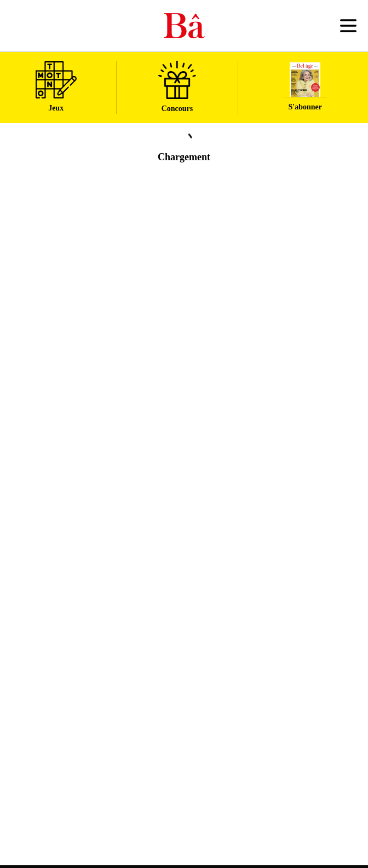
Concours (177, 87)
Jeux (56, 87)
